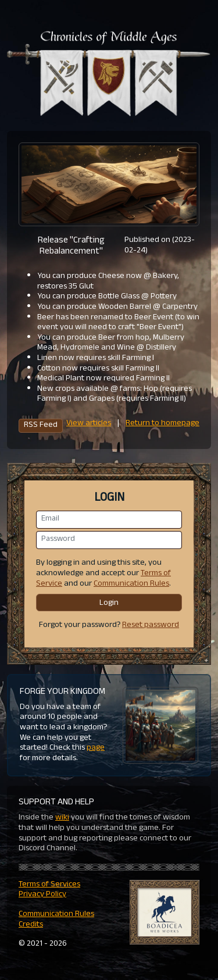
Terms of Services (49, 885)
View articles (89, 424)
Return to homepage (162, 424)
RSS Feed (41, 426)
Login (109, 603)
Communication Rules (131, 584)
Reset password (151, 626)
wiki (62, 818)
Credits (31, 925)
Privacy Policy (42, 895)
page (96, 748)
